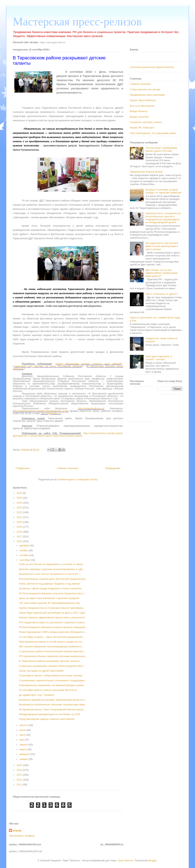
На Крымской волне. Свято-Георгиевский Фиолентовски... (52, 709)
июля (23, 730)
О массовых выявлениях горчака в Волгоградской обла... (52, 666)
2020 (20, 522)
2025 (20, 498)
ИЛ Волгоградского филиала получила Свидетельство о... (52, 593)
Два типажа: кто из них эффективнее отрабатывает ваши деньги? (162, 273)
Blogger (153, 860)
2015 (20, 765)
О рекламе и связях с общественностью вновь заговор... (51, 675)
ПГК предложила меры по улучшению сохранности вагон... (53, 622)
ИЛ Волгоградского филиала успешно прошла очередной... (53, 627)
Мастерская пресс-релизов (77, 22)
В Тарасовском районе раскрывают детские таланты (49, 661)
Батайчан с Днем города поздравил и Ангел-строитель (50, 588)
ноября (24, 550)
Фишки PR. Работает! (142, 128)
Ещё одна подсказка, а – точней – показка (160, 358)
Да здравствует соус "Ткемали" (37, 695)
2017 (20, 537)
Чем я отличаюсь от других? (162, 294)
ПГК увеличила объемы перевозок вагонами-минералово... (53, 656)
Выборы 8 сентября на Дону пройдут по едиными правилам (163, 191)
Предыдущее (113, 468)
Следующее (23, 468)
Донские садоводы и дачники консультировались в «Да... (52, 569)
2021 (20, 517)
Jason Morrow (125, 860)
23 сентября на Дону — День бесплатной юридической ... (52, 637)
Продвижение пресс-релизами (147, 95)
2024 (20, 503)
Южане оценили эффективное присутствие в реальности (52, 617)
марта (23, 749)
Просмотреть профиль (22, 836)
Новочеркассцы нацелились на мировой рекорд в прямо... (52, 685)
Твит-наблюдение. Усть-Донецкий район (153, 133)
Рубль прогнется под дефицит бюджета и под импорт (50, 584)
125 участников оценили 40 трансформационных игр (49, 603)
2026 (20, 493)
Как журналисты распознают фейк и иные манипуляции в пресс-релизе (162, 246)
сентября (25, 560)
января (24, 759)
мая (22, 740)
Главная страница (67, 468)
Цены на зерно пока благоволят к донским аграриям (49, 598)
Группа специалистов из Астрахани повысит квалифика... (52, 608)
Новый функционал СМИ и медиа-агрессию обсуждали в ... (53, 632)
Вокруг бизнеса (139, 111)
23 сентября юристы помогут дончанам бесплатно (48, 690)
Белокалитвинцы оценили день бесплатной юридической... (53, 579)
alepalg (17, 830)
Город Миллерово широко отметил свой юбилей (89, 364)
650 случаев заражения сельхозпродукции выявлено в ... (52, 646)
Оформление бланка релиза (146, 172)
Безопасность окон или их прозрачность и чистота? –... (50, 574)
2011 (20, 784)
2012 (20, 780)
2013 (20, 775)
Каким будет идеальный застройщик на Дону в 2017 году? (52, 613)
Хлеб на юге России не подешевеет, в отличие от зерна (51, 564)
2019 (20, 527)
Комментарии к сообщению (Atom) (78, 479)
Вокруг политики (139, 117)
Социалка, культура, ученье (146, 122)
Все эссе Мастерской (142, 106)
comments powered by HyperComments (152, 67)
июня (23, 735)
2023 (20, 507)
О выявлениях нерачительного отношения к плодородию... (53, 680)
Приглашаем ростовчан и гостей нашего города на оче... (51, 642)
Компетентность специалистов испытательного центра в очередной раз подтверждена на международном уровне (163, 218)
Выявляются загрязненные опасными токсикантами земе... (53, 704)
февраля (25, 754)
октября (24, 555)
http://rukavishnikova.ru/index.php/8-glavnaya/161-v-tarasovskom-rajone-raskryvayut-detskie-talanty (68, 434)
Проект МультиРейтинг (143, 100)
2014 (20, 770)
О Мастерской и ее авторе (145, 89)
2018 (20, 532)
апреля (24, 745)
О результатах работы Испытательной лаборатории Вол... (52, 651)
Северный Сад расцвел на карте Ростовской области (48, 366)
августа (24, 725)
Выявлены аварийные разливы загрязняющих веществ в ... (53, 700)
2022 (20, 512)
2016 (20, 541)
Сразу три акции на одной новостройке (41, 671)
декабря (25, 545)
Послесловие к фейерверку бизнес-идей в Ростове (161, 149)
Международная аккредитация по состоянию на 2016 (49, 714)
